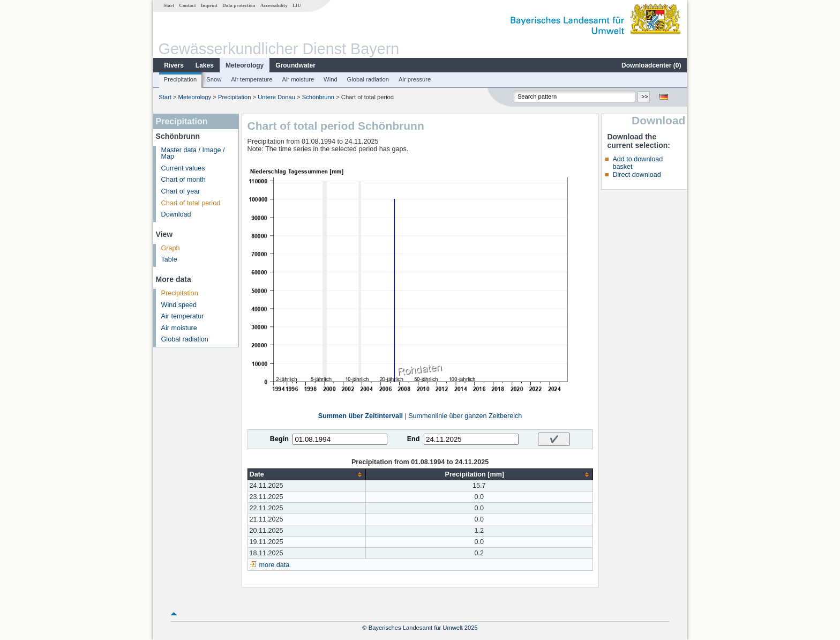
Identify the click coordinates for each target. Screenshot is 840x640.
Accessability (274, 5)
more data (275, 565)
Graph (171, 248)
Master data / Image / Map (193, 154)
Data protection (239, 5)
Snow (214, 79)
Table (169, 259)
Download (176, 214)
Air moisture (298, 79)
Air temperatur (183, 316)
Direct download (636, 175)
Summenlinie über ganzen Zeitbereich (465, 416)
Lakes (205, 65)
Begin (279, 439)
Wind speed (179, 305)
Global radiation (368, 79)
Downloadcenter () (651, 65)
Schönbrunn (318, 97)
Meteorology (245, 65)
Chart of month (183, 180)
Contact (187, 5)
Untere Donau (276, 97)
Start (169, 5)
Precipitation (181, 79)
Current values (183, 168)
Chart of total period (191, 203)
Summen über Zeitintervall (361, 416)
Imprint (209, 5)
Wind (331, 79)
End (414, 439)
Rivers (174, 65)
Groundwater (295, 65)
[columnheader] (306, 475)
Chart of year (181, 191)
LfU (297, 5)
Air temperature (252, 79)
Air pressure (415, 79)
